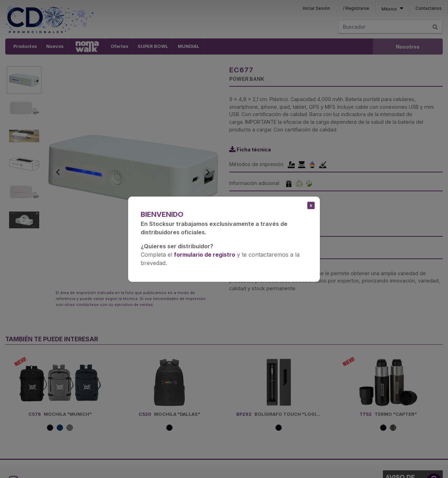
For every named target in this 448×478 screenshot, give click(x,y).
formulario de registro (205, 255)
